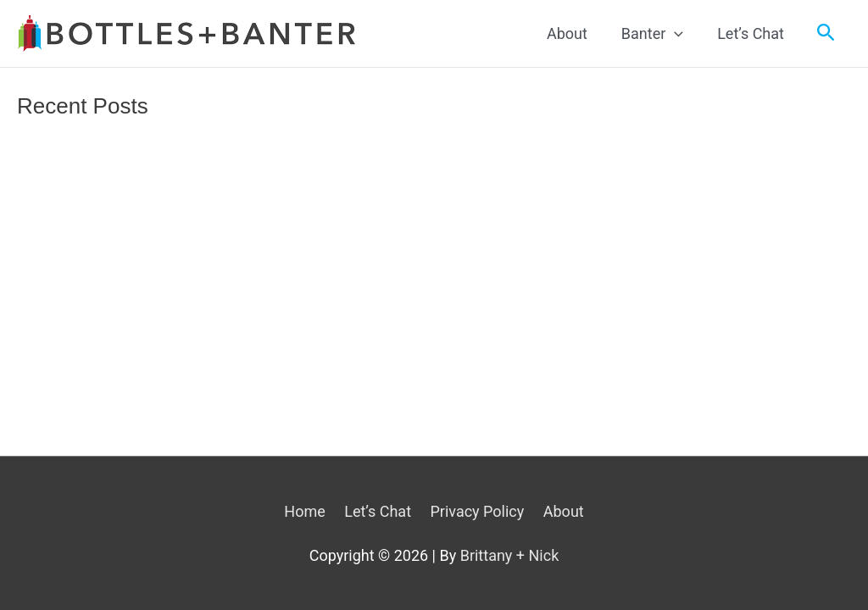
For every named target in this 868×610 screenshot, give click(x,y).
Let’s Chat (378, 511)
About (564, 511)
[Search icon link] (826, 33)
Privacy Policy (477, 511)
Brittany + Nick (510, 555)
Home (304, 511)
